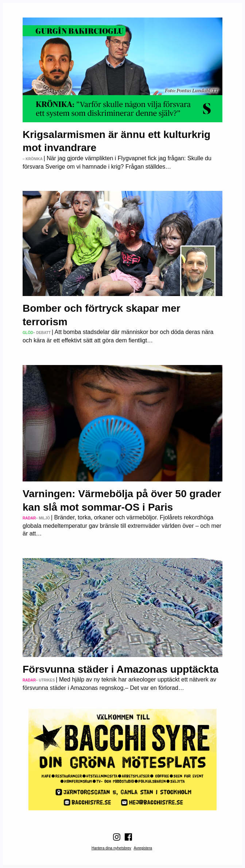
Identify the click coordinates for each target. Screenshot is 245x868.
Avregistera (143, 848)
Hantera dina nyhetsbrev (111, 848)
